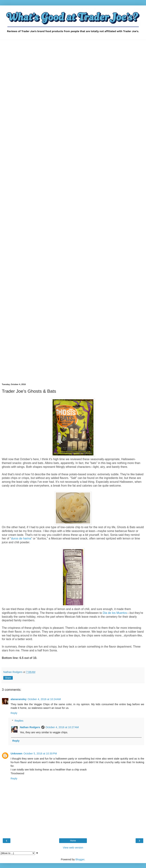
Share (8, 678)
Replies (19, 721)
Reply (14, 713)
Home (73, 841)
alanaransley (19, 699)
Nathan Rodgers (30, 727)
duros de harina (21, 538)
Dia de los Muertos (115, 613)
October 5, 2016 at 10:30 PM (40, 754)
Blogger (80, 859)
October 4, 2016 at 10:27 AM (62, 727)
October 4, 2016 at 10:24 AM (44, 699)
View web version (73, 848)
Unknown (17, 754)
